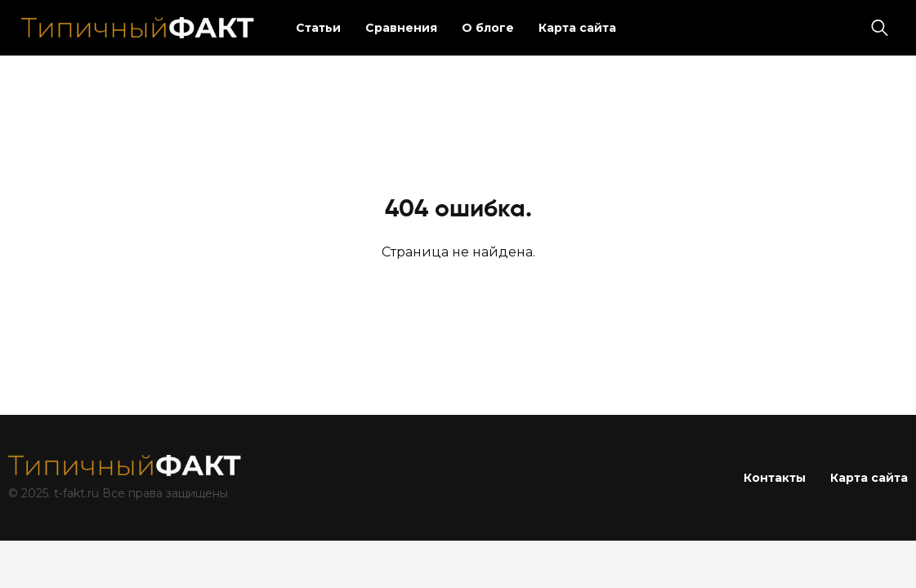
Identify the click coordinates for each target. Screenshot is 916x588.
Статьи (318, 28)
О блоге (488, 28)
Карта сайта (577, 28)
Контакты (775, 478)
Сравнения (401, 28)
